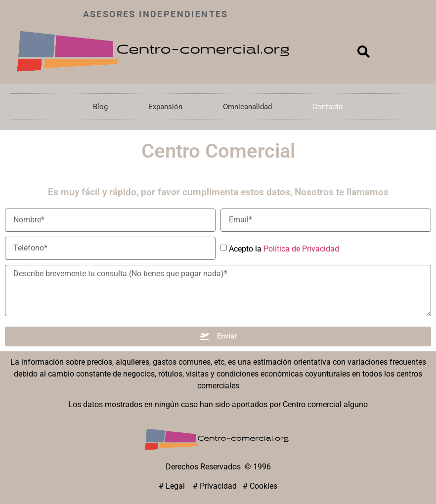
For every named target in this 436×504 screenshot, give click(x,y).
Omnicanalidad (247, 107)
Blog (100, 107)
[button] (364, 51)
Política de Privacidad (301, 248)
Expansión (165, 107)
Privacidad (218, 486)
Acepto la (284, 248)
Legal (176, 486)
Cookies (263, 486)
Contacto (328, 107)
